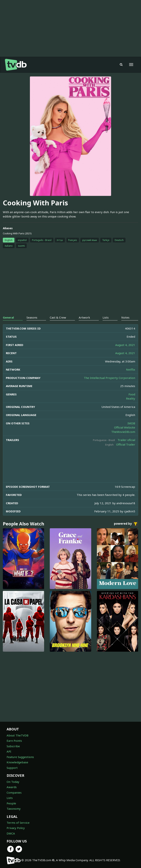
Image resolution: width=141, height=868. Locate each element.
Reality (131, 398)
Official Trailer (126, 444)
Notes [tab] (125, 317)
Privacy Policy (16, 828)
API (9, 751)
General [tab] (8, 317)
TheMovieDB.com (123, 432)
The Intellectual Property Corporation (109, 378)
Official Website (125, 427)
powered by (126, 524)
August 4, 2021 (125, 345)
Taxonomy (14, 809)
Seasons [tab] (32, 317)
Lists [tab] (106, 317)
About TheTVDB (18, 735)
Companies (14, 792)
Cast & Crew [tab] (58, 317)
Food (132, 394)
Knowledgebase (17, 762)
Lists (10, 798)
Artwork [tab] (84, 317)
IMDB (131, 423)
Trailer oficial (126, 440)
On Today (13, 782)
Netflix (131, 369)
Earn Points (14, 741)
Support (12, 768)
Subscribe (13, 746)
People (11, 803)
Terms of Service (18, 823)
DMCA (11, 833)
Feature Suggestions (20, 757)
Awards (12, 787)
